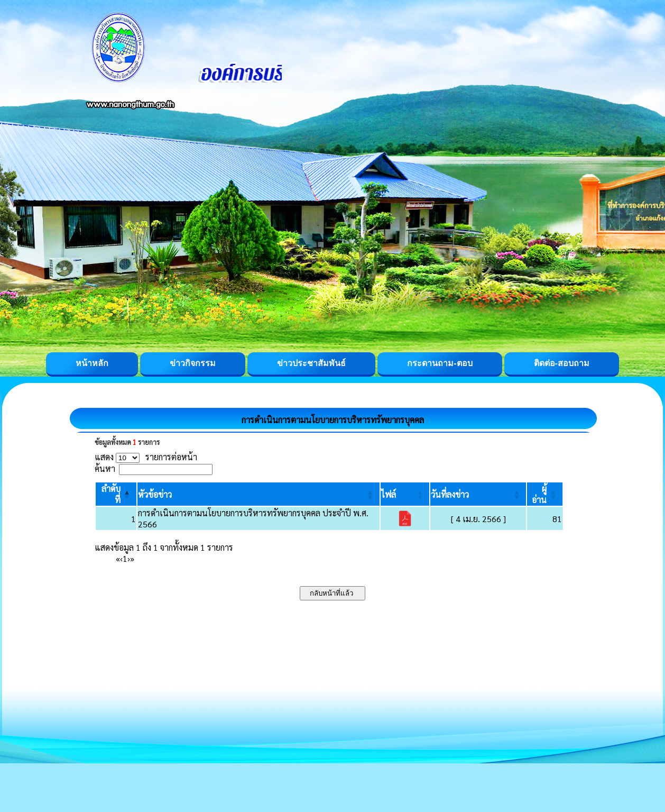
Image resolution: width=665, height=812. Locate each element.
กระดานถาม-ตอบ (440, 363)
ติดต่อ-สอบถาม (562, 363)
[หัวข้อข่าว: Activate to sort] (258, 494)
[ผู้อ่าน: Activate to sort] (545, 494)
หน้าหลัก (92, 363)
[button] (155, 494)
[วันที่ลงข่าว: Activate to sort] (478, 494)
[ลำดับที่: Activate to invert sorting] (116, 494)
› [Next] (129, 558)
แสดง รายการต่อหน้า (146, 457)
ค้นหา (105, 468)
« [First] (118, 558)
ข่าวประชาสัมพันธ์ (311, 363)
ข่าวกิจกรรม (193, 363)
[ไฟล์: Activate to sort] (405, 494)
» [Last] (132, 558)
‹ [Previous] (121, 558)
